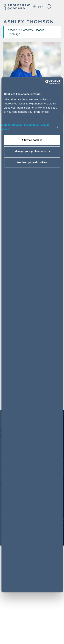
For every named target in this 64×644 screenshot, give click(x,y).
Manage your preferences (32, 151)
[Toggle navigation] (58, 7)
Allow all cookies (32, 140)
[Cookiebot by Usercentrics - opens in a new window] (46, 82)
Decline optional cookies (32, 162)
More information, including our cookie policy (25, 127)
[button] (49, 8)
